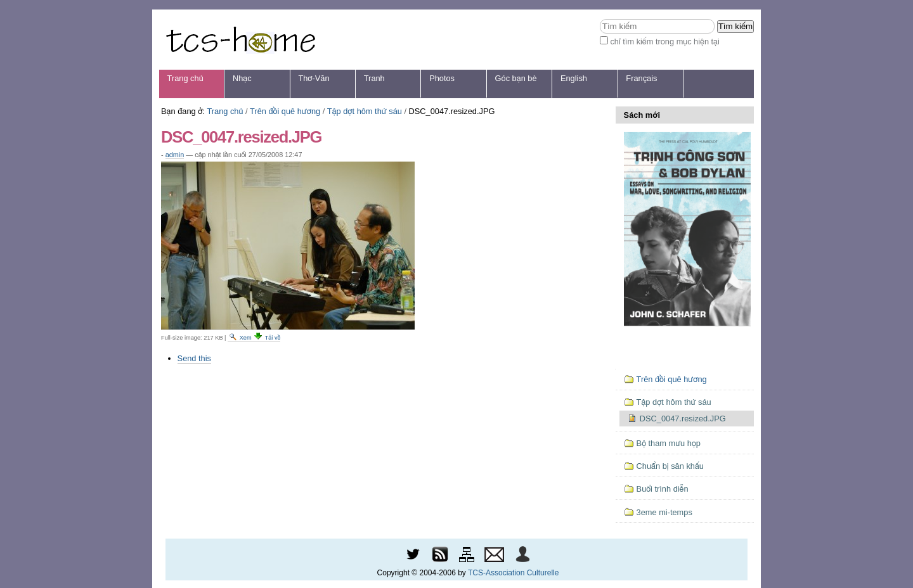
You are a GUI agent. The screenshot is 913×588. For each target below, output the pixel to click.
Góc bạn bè (516, 78)
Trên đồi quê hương (285, 111)
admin (175, 155)
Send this (194, 358)
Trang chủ (185, 78)
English (574, 78)
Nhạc (242, 78)
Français (641, 78)
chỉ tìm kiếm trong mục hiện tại (665, 42)
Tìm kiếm (599, 19)
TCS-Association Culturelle (513, 573)
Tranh (374, 78)
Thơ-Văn (314, 78)
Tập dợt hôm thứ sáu (365, 111)
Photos (442, 78)
